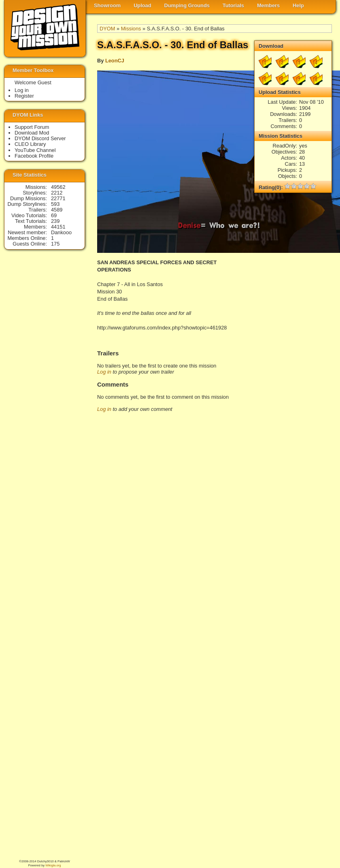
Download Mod (32, 133)
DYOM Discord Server (40, 138)
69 (54, 215)
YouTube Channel (35, 150)
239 (55, 221)
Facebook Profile (34, 156)
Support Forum (32, 127)
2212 (57, 193)
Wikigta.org (53, 865)
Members (268, 5)
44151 (58, 227)
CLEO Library (30, 144)
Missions (131, 29)
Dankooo (61, 232)
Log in (104, 372)
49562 (58, 187)
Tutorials (233, 5)
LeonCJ (115, 61)
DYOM (107, 29)
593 (55, 204)
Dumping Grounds (187, 5)
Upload (142, 5)
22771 (58, 198)
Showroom (107, 5)
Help (298, 5)
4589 (57, 210)
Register (24, 96)
